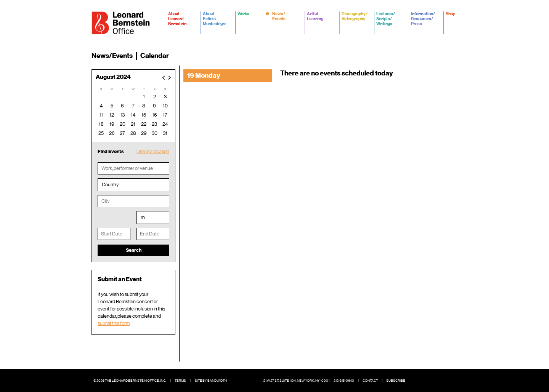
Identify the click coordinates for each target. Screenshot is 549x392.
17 (165, 115)
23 (154, 124)
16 (155, 115)
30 (155, 133)
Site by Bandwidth (211, 381)
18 (101, 124)
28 (133, 133)
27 (122, 133)
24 (165, 124)
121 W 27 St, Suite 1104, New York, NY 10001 (296, 381)
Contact (370, 381)
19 (112, 124)
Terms (180, 381)
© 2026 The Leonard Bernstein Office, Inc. (130, 381)
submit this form (114, 323)
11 (101, 115)
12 (112, 115)
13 (122, 115)
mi (143, 217)
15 (144, 115)
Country (110, 185)
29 (144, 133)
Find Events (111, 151)
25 (101, 133)
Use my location (153, 151)
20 (123, 124)
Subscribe (396, 381)
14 (133, 115)
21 (133, 124)
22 (144, 124)
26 (112, 133)
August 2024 (113, 77)
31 (165, 133)
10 (165, 106)
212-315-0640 (344, 381)
